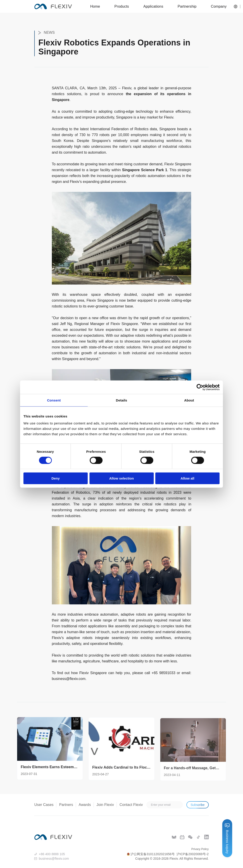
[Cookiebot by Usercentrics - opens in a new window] (200, 387)
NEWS (47, 33)
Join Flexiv (105, 805)
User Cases (44, 805)
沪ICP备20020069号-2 (193, 854)
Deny (56, 478)
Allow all (187, 478)
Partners (66, 805)
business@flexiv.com (69, 679)
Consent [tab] (54, 400)
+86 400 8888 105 (52, 854)
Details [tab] (121, 400)
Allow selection (121, 478)
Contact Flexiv (131, 805)
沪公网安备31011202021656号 (151, 854)
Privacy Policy (200, 849)
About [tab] (189, 400)
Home (95, 6)
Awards (85, 805)
